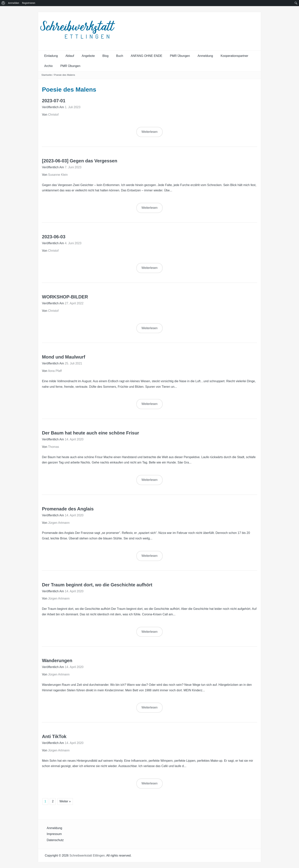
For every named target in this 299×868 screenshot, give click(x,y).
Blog (105, 56)
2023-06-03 (54, 237)
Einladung (51, 56)
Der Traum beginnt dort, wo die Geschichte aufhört (97, 585)
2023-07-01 (54, 101)
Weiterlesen (149, 132)
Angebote (88, 56)
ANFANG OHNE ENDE (147, 56)
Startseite (47, 75)
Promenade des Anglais (68, 509)
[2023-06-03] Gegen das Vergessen (80, 161)
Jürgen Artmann (59, 523)
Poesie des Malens (65, 75)
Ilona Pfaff (55, 371)
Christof (53, 115)
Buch (120, 56)
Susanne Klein (58, 175)
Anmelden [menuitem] (14, 3)
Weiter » (65, 801)
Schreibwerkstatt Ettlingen (87, 856)
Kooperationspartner (234, 56)
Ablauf (70, 56)
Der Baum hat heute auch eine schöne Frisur (90, 433)
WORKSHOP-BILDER (65, 297)
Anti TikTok (54, 736)
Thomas (54, 447)
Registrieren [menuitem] (29, 3)
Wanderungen (57, 660)
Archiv (48, 66)
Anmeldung (205, 56)
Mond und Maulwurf (64, 357)
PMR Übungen (180, 56)
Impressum (54, 834)
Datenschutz (55, 840)
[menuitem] (3, 3)
